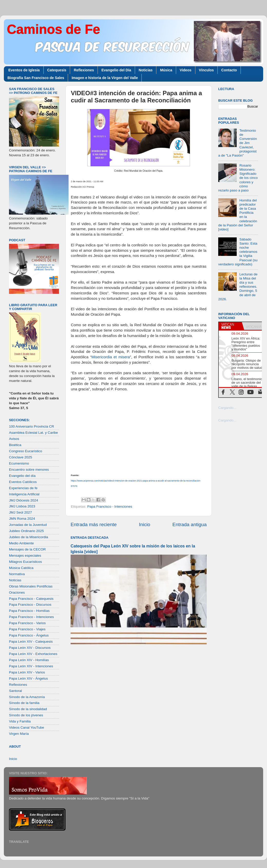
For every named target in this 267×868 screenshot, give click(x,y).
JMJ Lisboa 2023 (22, 506)
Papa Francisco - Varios (27, 623)
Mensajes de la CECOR (27, 549)
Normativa (17, 574)
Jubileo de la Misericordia (28, 537)
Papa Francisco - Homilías (29, 611)
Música (166, 70)
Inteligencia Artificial (24, 494)
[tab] (230, 326)
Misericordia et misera (111, 357)
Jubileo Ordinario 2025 (26, 531)
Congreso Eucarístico (26, 451)
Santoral (15, 691)
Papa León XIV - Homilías (29, 660)
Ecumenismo (19, 463)
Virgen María (19, 734)
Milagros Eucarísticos (25, 562)
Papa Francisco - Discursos (30, 605)
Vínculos (206, 70)
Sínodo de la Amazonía (27, 697)
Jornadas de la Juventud (28, 525)
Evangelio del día (22, 476)
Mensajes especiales (25, 556)
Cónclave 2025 (21, 457)
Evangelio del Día (116, 70)
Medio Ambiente (21, 543)
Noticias (146, 70)
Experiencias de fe (23, 488)
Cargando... (227, 408)
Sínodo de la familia (24, 703)
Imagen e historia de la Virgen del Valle (105, 78)
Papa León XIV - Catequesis (31, 642)
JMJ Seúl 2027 (20, 512)
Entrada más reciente (94, 524)
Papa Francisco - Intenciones (110, 507)
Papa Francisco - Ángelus (29, 635)
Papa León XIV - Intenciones (31, 666)
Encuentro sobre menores (29, 470)
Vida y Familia (20, 721)
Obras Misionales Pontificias (31, 586)
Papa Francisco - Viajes (27, 629)
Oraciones (17, 592)
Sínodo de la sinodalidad (28, 709)
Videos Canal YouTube (27, 727)
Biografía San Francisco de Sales (36, 78)
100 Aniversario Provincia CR (32, 426)
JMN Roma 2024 (22, 519)
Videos (186, 70)
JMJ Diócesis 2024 (23, 500)
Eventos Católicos (23, 482)
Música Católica (21, 568)
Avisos (14, 439)
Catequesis (57, 70)
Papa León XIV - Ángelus (28, 678)
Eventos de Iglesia (24, 70)
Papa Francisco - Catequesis (31, 599)
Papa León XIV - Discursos (30, 648)
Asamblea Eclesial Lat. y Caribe (34, 433)
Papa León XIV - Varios (27, 672)
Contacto (229, 70)
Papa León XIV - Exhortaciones (33, 654)
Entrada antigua (190, 524)
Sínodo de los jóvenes (26, 715)
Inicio (145, 524)
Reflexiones (84, 70)
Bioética (15, 445)
